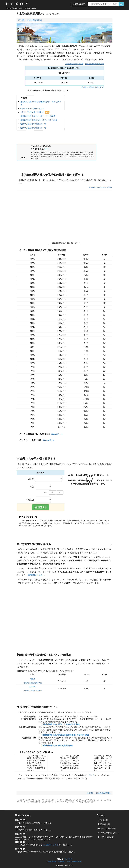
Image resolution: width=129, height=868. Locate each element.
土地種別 (30, 500)
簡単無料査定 (79, 4)
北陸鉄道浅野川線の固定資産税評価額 (57, 745)
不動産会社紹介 (106, 837)
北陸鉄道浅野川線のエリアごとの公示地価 (38, 116)
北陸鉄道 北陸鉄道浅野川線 (33, 683)
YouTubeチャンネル (50, 845)
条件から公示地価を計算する (32, 108)
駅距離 (31, 479)
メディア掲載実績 (107, 828)
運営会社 (103, 820)
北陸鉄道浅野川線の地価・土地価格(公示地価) (60, 724)
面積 (32, 487)
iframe (89, 117)
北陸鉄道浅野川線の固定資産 (95, 64)
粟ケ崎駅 (33, 686)
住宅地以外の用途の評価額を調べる (92, 87)
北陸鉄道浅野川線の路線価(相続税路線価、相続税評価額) (65, 735)
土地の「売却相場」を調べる (33, 112)
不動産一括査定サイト (108, 833)
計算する (41, 507)
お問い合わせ (52, 862)
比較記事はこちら (35, 575)
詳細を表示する (57, 434)
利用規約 (61, 862)
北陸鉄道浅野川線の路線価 (74, 64)
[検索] (121, 4)
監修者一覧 (104, 824)
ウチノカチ (93, 775)
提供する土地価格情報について (33, 124)
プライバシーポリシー (74, 862)
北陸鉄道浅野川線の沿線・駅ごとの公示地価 (39, 120)
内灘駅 (33, 679)
